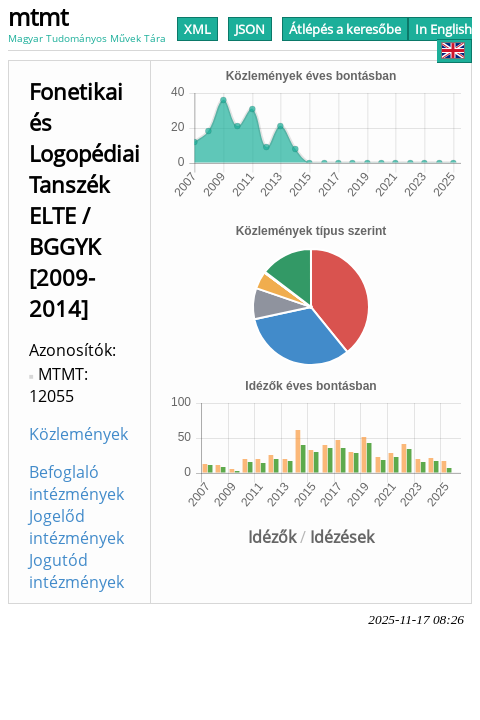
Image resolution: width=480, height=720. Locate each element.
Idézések (342, 537)
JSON (250, 29)
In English (443, 39)
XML (197, 29)
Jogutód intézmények (76, 571)
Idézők (272, 537)
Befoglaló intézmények (76, 483)
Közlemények (78, 434)
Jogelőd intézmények (76, 527)
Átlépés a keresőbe (345, 29)
